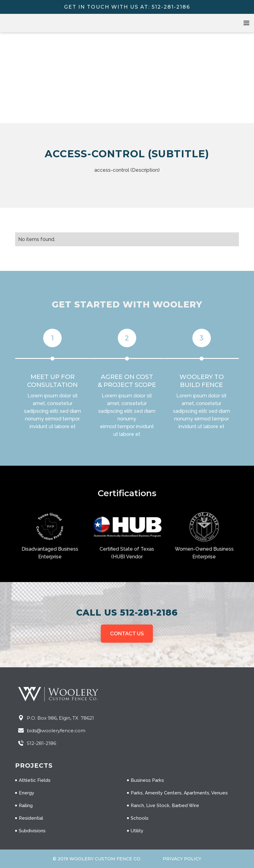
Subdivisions (32, 831)
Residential (31, 818)
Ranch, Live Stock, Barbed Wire (165, 806)
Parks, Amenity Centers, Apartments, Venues (179, 793)
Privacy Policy (182, 859)
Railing (26, 806)
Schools (140, 818)
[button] (246, 23)
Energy (27, 793)
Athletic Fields (35, 780)
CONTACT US (127, 633)
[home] (46, 23)
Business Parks (147, 780)
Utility (137, 831)
